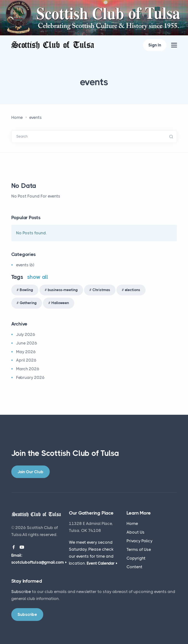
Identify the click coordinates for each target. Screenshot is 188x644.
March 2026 (28, 369)
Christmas (101, 290)
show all (38, 277)
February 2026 (30, 377)
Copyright (136, 558)
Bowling (26, 290)
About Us (136, 532)
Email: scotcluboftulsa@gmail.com (38, 559)
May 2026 (26, 352)
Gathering (28, 303)
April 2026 (26, 360)
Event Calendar (101, 563)
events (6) (25, 265)
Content (134, 567)
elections (133, 290)
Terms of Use (139, 549)
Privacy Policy (139, 541)
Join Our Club (30, 472)
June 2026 (27, 343)
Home (17, 117)
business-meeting (63, 290)
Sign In (155, 45)
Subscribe (21, 592)
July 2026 (26, 334)
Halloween (60, 303)
